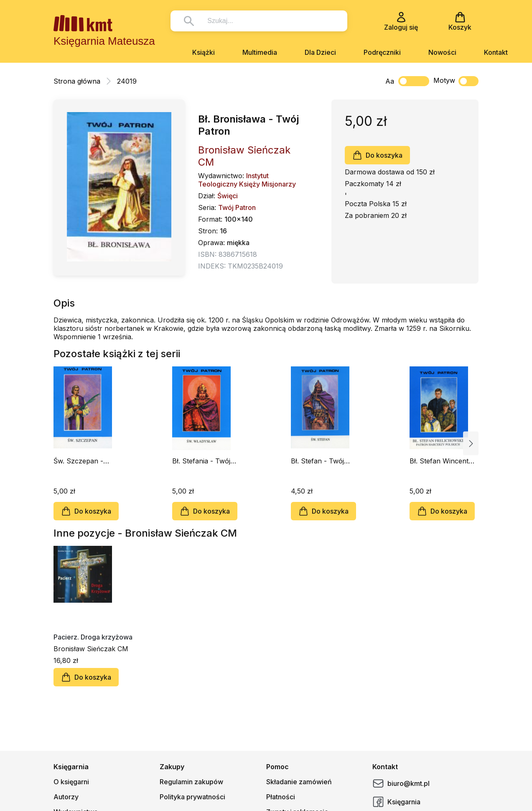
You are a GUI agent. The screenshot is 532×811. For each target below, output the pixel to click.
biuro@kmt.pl (401, 783)
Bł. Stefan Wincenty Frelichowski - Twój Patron (441, 461)
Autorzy (66, 797)
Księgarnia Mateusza (104, 41)
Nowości (442, 52)
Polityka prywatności (192, 797)
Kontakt (496, 52)
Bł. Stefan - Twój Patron (317, 461)
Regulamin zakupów (191, 782)
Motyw (456, 81)
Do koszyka (377, 155)
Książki (204, 52)
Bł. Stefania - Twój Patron (201, 461)
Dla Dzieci (320, 52)
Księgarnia (396, 802)
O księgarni (71, 782)
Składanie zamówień (299, 782)
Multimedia (260, 52)
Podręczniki (382, 52)
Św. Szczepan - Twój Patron (78, 461)
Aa (390, 81)
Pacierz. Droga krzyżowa (93, 637)
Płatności (281, 797)
